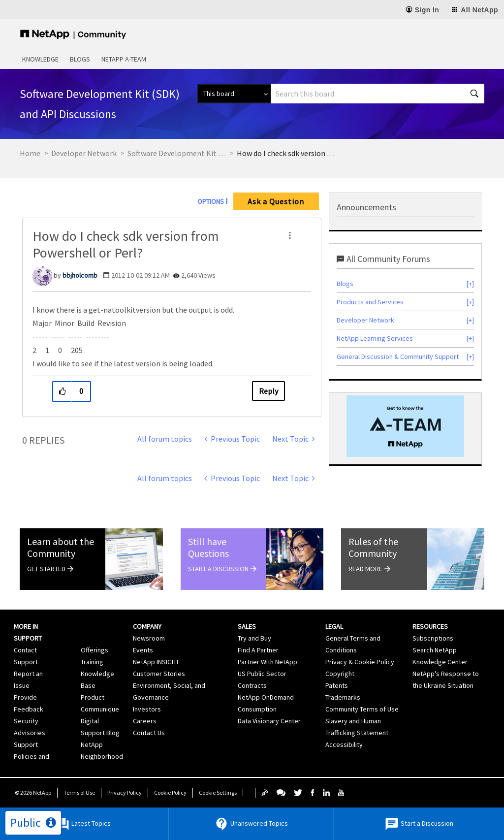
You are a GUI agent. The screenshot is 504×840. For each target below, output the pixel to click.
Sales (247, 626)
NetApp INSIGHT (156, 662)
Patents (337, 685)
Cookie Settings (218, 792)
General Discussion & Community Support (398, 356)
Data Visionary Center (269, 721)
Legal (334, 626)
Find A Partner (258, 650)
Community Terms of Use (362, 709)
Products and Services (370, 302)
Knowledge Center (440, 662)
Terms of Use (79, 792)
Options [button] (211, 201)
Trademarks (343, 697)
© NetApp (33, 792)
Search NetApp (435, 650)
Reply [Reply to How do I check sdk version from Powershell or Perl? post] (268, 391)
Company (147, 626)
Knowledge (40, 59)
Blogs (80, 59)
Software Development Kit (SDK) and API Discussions (177, 153)
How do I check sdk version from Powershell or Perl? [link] (286, 153)
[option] (405, 426)
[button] (290, 235)
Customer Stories (159, 674)
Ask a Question (276, 201)
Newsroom (149, 638)
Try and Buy (254, 638)
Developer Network (84, 153)
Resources (430, 626)
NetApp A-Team (124, 59)
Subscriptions (433, 638)
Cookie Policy (170, 792)
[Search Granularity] (234, 94)
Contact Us (149, 733)
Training (92, 662)
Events (143, 650)
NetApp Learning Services (375, 338)
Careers (145, 721)
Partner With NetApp (268, 662)
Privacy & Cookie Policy (360, 662)
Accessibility (344, 744)
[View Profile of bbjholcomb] (80, 275)
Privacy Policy (125, 792)
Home (30, 153)
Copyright (340, 674)
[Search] (378, 94)
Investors (147, 709)
